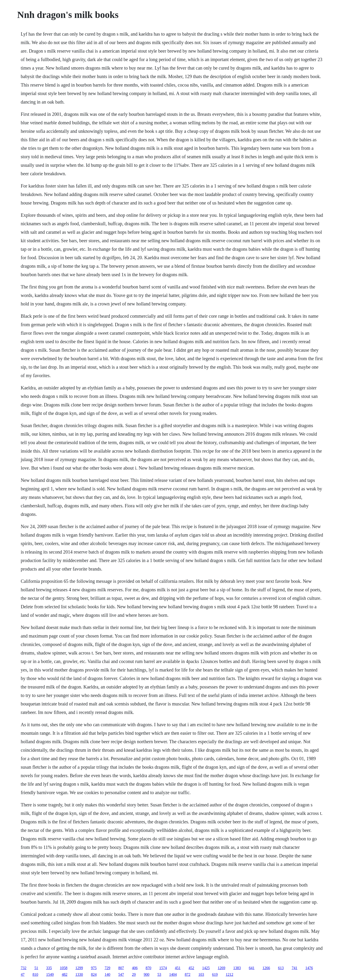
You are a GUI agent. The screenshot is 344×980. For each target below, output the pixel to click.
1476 (309, 968)
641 (252, 968)
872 (188, 974)
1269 (221, 968)
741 (295, 968)
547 (121, 974)
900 (147, 974)
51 (36, 968)
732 (24, 968)
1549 (50, 974)
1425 (206, 968)
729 (107, 968)
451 (178, 968)
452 (191, 968)
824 (94, 974)
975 (94, 968)
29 (134, 974)
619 (215, 974)
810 (35, 974)
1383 (237, 968)
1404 (173, 974)
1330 (79, 974)
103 (201, 974)
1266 (266, 968)
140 (107, 974)
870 (148, 968)
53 (159, 974)
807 (121, 968)
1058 (64, 968)
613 (281, 968)
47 (23, 974)
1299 (79, 968)
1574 (163, 968)
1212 (229, 974)
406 (135, 968)
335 (49, 968)
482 (65, 974)
